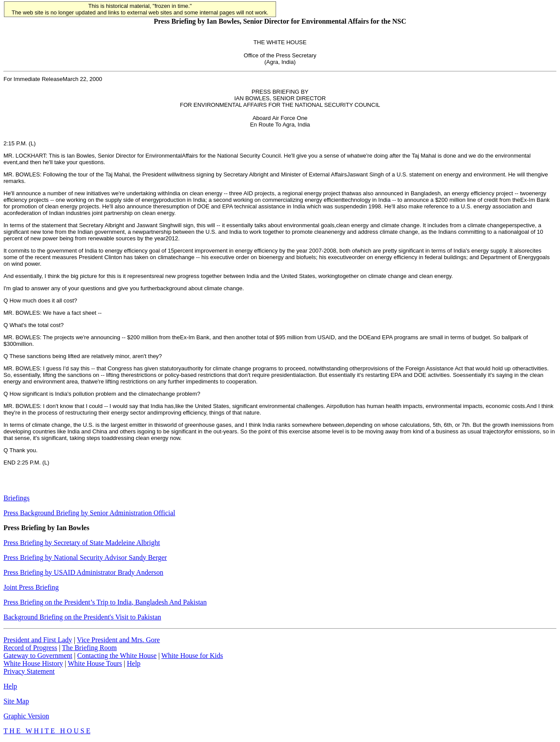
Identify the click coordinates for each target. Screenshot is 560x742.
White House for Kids (192, 656)
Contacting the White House (117, 656)
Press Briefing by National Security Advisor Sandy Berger (85, 557)
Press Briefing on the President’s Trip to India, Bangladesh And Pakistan (105, 602)
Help (134, 663)
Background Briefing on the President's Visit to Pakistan (82, 617)
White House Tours (95, 663)
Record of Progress (30, 648)
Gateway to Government (38, 656)
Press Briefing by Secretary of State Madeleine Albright (82, 543)
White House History (33, 663)
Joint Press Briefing (31, 587)
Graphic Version (26, 716)
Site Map (16, 701)
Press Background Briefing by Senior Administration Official (89, 513)
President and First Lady (38, 640)
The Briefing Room (89, 648)
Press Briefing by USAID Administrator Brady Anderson (83, 572)
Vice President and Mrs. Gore (119, 640)
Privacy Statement (29, 671)
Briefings (17, 498)
